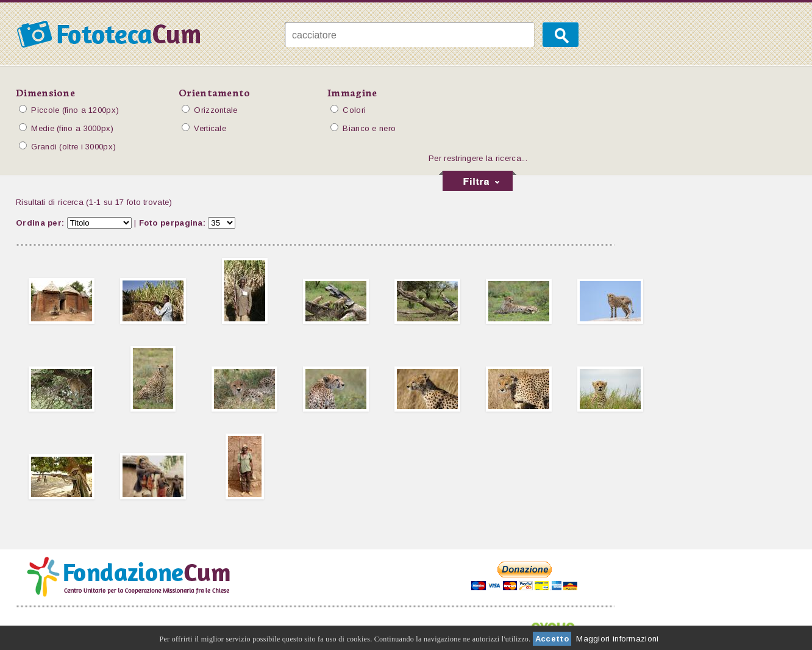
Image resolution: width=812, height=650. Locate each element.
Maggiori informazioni (617, 639)
